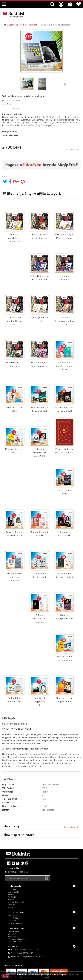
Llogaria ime (16, 928)
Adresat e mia (13, 937)
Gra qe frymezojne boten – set (64, 321)
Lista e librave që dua (16, 942)
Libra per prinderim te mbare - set (15, 238)
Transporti (12, 921)
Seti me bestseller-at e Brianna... (39, 619)
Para (65, 84)
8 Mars (10, 907)
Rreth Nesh (12, 916)
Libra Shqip (12, 890)
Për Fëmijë (12, 897)
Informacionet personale (18, 939)
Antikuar (11, 905)
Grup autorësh (13, 100)
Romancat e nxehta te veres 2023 (64, 366)
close (5, 976)
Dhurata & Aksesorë (16, 902)
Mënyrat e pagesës (15, 923)
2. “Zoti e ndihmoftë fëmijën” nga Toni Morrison (25, 749)
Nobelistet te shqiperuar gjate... (40, 702)
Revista (11, 900)
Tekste (10, 895)
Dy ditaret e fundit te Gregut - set (15, 321)
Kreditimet (12, 934)
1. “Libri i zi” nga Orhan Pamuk (17, 729)
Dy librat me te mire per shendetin (15, 577)
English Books (13, 892)
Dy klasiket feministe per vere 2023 (40, 453)
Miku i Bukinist (14, 918)
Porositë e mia (13, 931)
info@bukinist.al (36, 957)
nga (4, 100)
